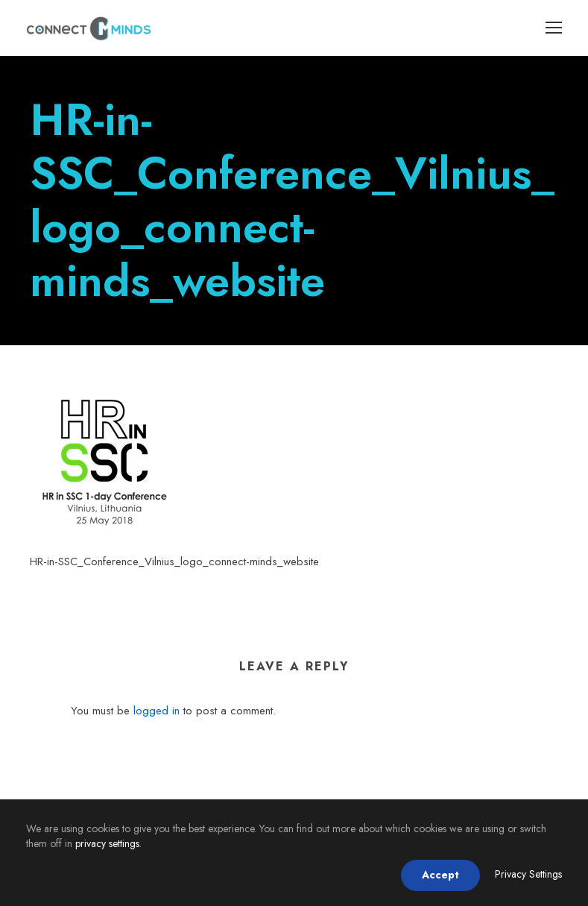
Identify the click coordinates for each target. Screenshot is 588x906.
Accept (440, 875)
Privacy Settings (528, 874)
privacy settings (107, 843)
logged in (157, 711)
